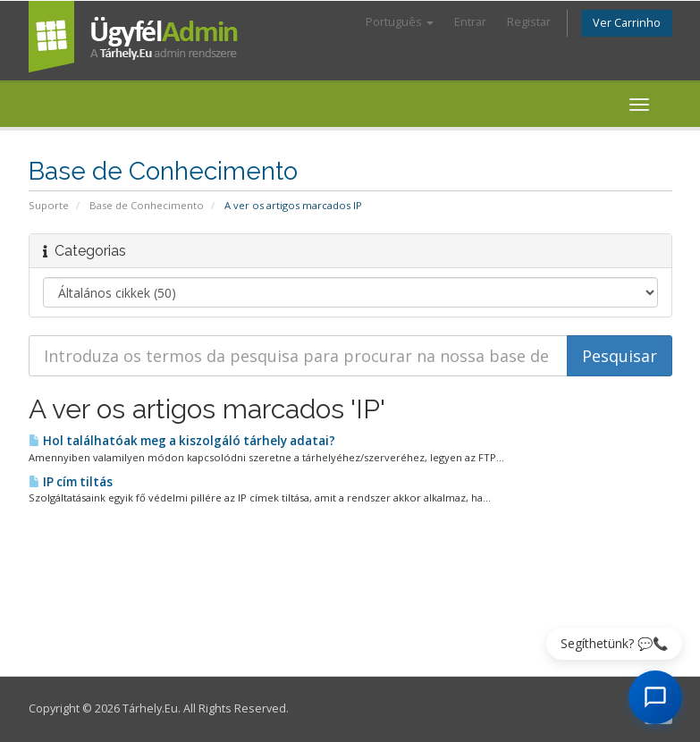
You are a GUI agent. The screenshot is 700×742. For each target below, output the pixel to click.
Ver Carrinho (627, 23)
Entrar (470, 22)
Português (400, 22)
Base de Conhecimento (147, 205)
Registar (529, 22)
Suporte (49, 205)
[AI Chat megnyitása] (655, 697)
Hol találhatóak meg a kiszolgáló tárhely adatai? (182, 441)
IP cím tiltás (71, 482)
